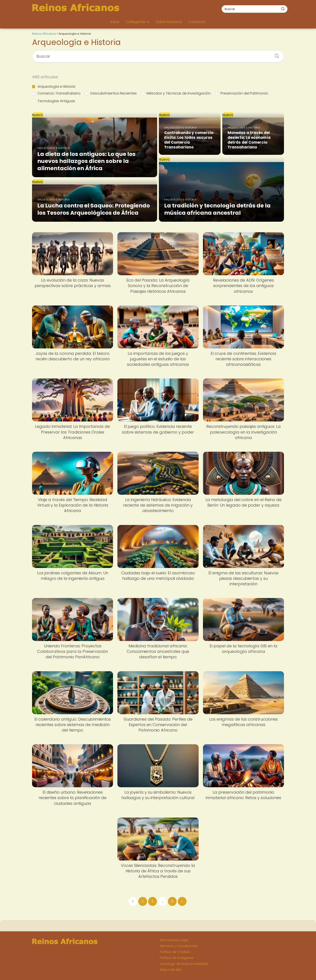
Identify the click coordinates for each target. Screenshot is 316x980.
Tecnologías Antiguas (54, 101)
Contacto (197, 22)
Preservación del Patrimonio (242, 93)
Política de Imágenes (177, 958)
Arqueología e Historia (54, 87)
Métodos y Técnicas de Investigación (176, 93)
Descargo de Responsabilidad (184, 964)
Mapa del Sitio (171, 970)
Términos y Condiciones (179, 946)
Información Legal (174, 940)
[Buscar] (283, 9)
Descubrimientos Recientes (111, 93)
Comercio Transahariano (56, 93)
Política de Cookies (175, 952)
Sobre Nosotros (169, 22)
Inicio (115, 22)
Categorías (136, 22)
